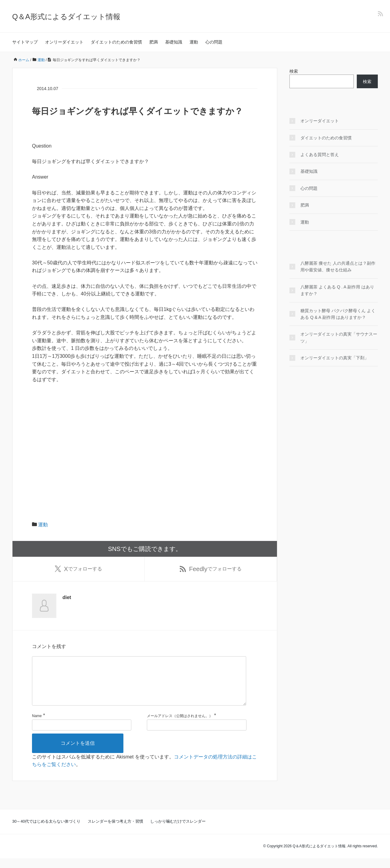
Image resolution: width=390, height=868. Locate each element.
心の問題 (214, 42)
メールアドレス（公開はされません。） (180, 726)
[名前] (82, 735)
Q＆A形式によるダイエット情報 (66, 17)
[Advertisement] (145, 434)
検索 (294, 71)
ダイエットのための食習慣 (116, 42)
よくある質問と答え (320, 155)
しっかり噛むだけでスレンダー (178, 831)
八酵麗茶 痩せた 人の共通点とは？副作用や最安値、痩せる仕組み (338, 267)
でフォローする (78, 569)
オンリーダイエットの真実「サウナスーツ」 (339, 337)
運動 (194, 42)
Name (37, 726)
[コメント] (139, 686)
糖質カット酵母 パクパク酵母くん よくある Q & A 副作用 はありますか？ (338, 314)
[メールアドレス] (197, 735)
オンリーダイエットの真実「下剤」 (335, 358)
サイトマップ (25, 42)
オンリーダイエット (64, 42)
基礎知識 (174, 42)
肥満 (154, 42)
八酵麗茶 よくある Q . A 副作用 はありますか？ (337, 290)
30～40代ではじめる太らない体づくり (46, 831)
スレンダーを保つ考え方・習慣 (115, 831)
